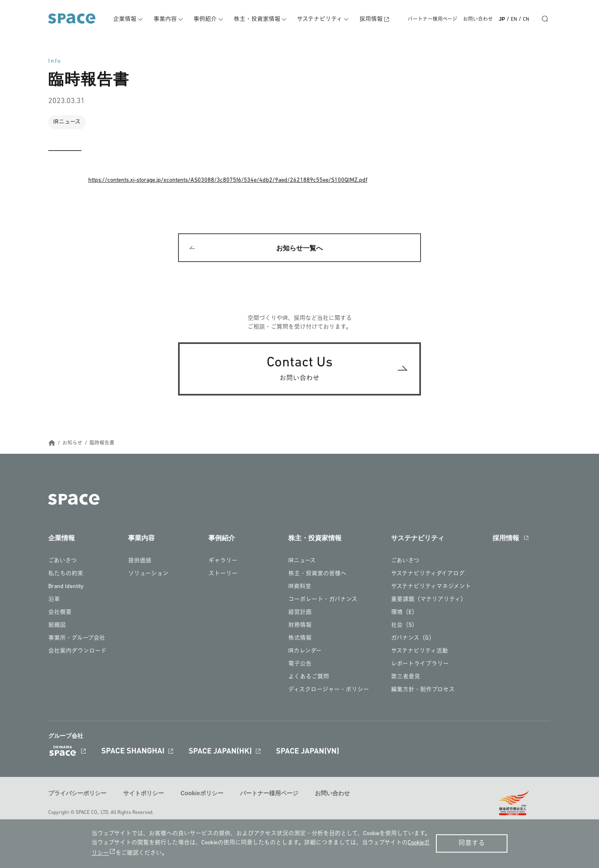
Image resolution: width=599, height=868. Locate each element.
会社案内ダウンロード (77, 652)
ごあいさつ (62, 562)
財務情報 (300, 626)
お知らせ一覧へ (299, 249)
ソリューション (148, 575)
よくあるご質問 (309, 678)
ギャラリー (223, 562)
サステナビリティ (321, 19)
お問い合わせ (478, 20)
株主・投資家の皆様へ (317, 575)
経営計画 (300, 613)
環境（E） (404, 613)
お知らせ (72, 444)
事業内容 (168, 19)
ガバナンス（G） (413, 639)
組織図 (57, 626)
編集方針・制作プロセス (423, 691)
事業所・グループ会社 (77, 639)
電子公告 (300, 665)
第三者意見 (406, 678)
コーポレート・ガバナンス (323, 600)
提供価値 (140, 562)
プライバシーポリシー (77, 794)
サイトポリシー (144, 794)
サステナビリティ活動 (420, 652)
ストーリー (223, 575)
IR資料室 (300, 587)
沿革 (54, 600)
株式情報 (300, 639)
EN (514, 20)
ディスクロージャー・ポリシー (329, 691)
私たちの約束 (66, 575)
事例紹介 (208, 19)
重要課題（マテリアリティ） (429, 600)
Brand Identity (66, 587)
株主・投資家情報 (259, 19)
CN (526, 20)
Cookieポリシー (202, 794)
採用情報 (372, 19)
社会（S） (404, 626)
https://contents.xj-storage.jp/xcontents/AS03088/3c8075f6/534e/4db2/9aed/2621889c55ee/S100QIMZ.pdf (228, 180)
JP (502, 19)
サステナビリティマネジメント (431, 587)
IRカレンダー (305, 652)
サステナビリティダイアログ (428, 575)
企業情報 (128, 19)
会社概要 (60, 613)
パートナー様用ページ (432, 20)
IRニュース (302, 562)
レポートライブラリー (420, 665)
